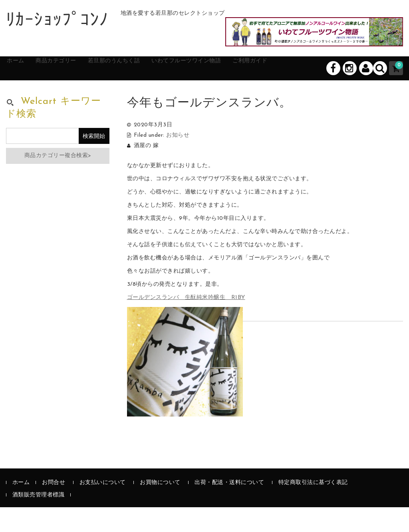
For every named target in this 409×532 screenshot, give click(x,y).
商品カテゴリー (74, 93)
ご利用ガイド (309, 93)
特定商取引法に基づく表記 (313, 507)
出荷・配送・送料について (229, 507)
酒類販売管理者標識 (39, 520)
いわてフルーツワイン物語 (232, 93)
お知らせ (178, 160)
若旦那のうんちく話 (144, 93)
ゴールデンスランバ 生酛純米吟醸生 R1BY (186, 323)
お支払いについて (103, 507)
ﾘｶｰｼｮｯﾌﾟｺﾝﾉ (57, 21)
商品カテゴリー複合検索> (58, 181)
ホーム (24, 93)
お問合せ (54, 507)
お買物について (160, 507)
